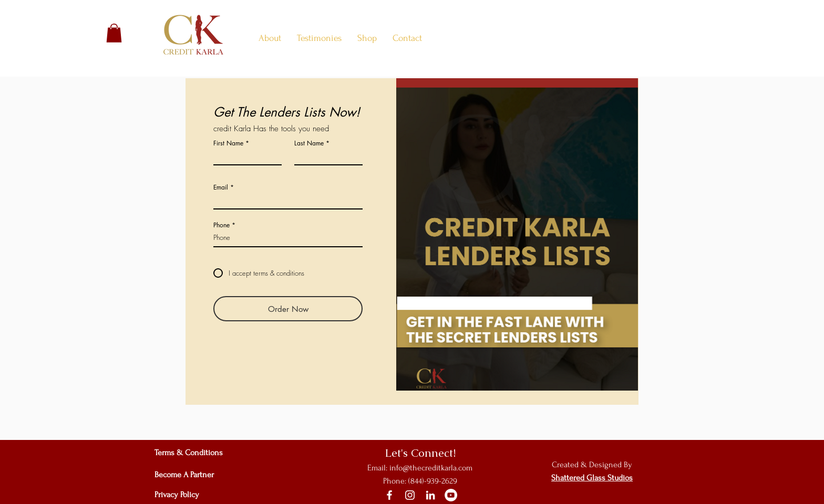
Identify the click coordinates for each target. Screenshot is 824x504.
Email (221, 187)
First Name (228, 143)
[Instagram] (410, 495)
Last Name (309, 143)
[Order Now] (288, 309)
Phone (222, 225)
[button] (114, 33)
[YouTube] (451, 495)
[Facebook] (389, 495)
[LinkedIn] (430, 495)
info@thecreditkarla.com (431, 468)
